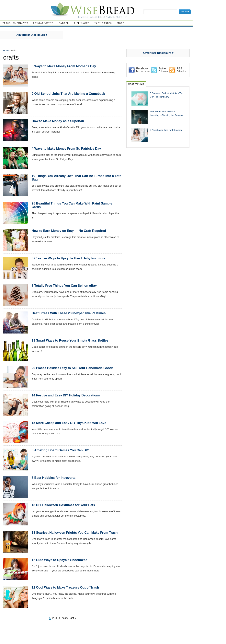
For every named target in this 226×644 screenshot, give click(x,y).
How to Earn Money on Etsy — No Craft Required (69, 231)
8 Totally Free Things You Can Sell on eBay (64, 286)
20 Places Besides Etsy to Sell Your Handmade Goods (73, 368)
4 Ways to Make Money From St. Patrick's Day (66, 148)
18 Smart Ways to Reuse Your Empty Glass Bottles (70, 340)
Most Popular (136, 84)
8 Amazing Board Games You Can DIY (60, 450)
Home (6, 51)
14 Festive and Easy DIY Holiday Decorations (66, 395)
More (121, 23)
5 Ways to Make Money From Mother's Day (64, 66)
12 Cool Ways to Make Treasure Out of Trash (65, 587)
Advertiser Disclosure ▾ (32, 35)
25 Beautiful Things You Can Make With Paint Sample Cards (72, 205)
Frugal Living (43, 23)
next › (65, 618)
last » (73, 618)
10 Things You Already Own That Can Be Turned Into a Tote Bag (76, 178)
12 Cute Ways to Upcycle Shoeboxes (59, 560)
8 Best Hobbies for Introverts (54, 478)
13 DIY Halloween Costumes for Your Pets (63, 505)
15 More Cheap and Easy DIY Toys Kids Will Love (69, 423)
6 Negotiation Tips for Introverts (166, 130)
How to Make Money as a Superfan (58, 121)
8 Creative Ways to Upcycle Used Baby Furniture (68, 258)
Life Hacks (82, 23)
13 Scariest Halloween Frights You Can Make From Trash (75, 533)
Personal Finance (15, 23)
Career (64, 23)
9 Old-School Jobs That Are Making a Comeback (68, 94)
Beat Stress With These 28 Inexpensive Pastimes (69, 313)
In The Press (103, 23)
